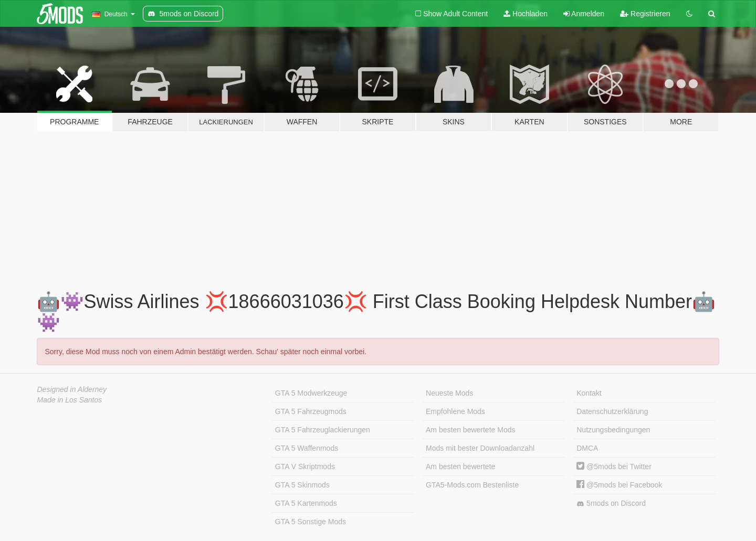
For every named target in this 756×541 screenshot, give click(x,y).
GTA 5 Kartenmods (306, 503)
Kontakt (589, 393)
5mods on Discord (611, 503)
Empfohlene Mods (455, 411)
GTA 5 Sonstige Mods (311, 522)
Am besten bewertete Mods (470, 430)
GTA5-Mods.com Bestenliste (472, 485)
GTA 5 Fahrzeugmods (311, 411)
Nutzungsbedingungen (613, 430)
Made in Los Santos (70, 400)
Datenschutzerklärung (612, 411)
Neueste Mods (449, 393)
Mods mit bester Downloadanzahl (480, 448)
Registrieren (645, 14)
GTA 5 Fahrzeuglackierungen (323, 430)
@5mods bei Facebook (619, 485)
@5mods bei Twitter (614, 466)
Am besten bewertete (460, 466)
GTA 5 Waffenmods (307, 448)
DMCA (587, 448)
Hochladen (526, 14)
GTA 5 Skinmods (302, 485)
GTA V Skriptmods (305, 466)
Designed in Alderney (72, 389)
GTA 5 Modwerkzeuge (311, 393)
